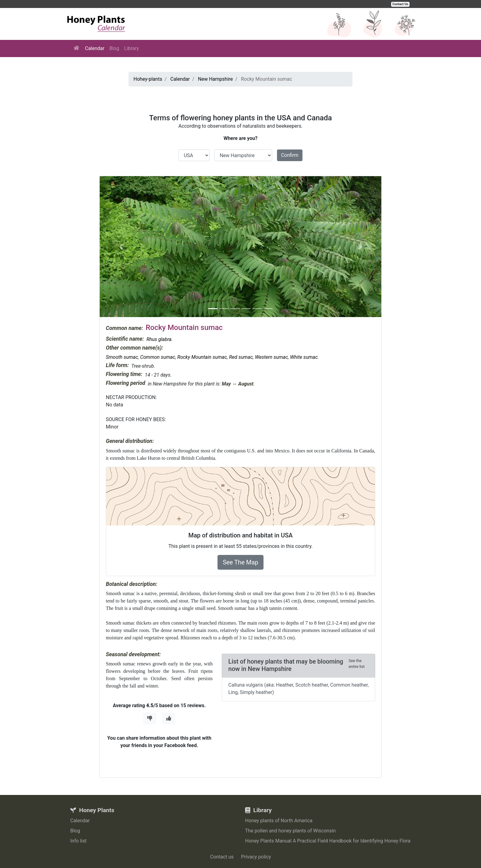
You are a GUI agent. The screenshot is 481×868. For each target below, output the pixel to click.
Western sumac (271, 357)
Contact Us (400, 4)
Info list (78, 841)
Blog (114, 48)
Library (131, 48)
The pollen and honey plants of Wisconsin (290, 831)
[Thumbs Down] (150, 719)
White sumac (304, 357)
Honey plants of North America (279, 821)
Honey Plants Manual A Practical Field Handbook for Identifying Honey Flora (328, 841)
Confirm (290, 155)
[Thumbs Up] (169, 719)
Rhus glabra (159, 339)
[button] (121, 247)
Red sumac (241, 357)
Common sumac (158, 357)
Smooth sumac (122, 357)
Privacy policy (256, 857)
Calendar (95, 48)
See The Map (240, 562)
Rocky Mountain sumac (202, 357)
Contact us (222, 857)
